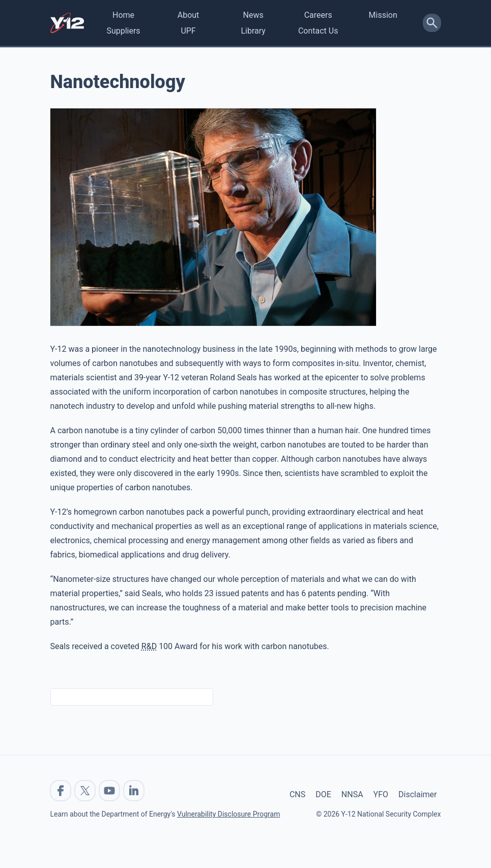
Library (253, 31)
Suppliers (123, 31)
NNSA (352, 794)
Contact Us (318, 31)
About (189, 15)
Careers (318, 15)
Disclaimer (417, 794)
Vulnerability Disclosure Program (228, 814)
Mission (383, 15)
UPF (188, 31)
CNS (297, 794)
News (253, 15)
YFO (381, 794)
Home (123, 15)
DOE (323, 794)
